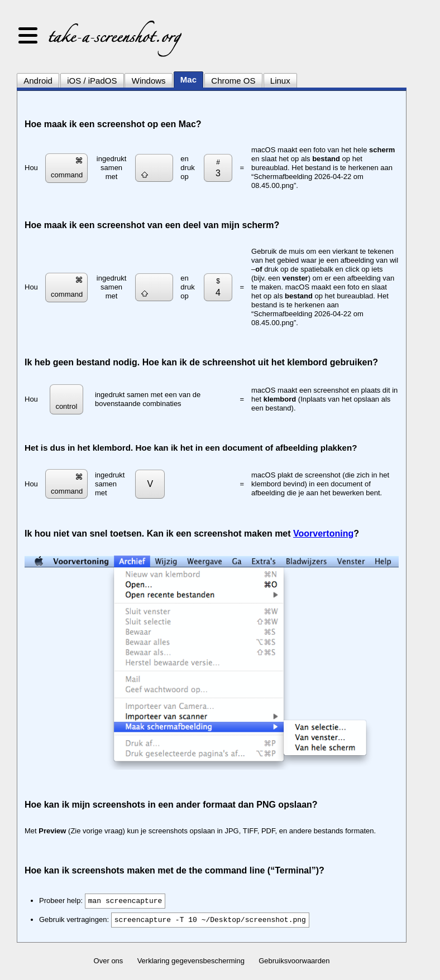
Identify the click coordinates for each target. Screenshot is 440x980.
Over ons (109, 961)
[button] (28, 36)
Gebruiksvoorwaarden (294, 961)
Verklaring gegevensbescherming (191, 961)
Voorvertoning (323, 534)
